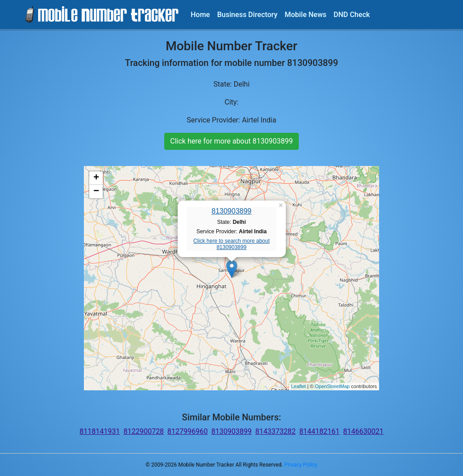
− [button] (96, 192)
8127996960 (188, 431)
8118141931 (100, 431)
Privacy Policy (301, 465)
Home (200, 15)
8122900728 (144, 431)
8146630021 (363, 431)
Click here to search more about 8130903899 (231, 244)
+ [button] (96, 178)
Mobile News (306, 15)
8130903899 (232, 211)
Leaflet (299, 386)
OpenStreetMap (332, 386)
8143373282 (275, 431)
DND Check (352, 15)
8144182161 (319, 431)
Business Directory (247, 15)
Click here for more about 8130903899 (231, 141)
